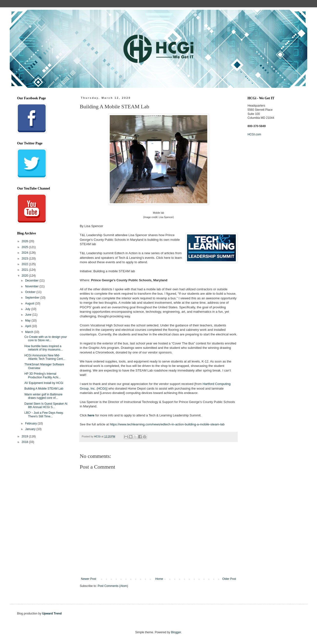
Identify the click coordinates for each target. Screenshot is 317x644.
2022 (25, 264)
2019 (25, 436)
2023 (25, 259)
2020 (25, 276)
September (33, 298)
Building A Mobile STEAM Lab (44, 389)
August (30, 303)
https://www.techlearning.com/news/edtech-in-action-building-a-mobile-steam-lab (167, 424)
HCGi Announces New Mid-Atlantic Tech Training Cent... (45, 357)
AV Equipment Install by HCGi (44, 383)
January (31, 429)
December (32, 281)
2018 (25, 442)
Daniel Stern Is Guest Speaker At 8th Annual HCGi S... (46, 405)
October (31, 292)
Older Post (229, 579)
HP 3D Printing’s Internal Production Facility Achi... (43, 375)
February (31, 423)
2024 (25, 253)
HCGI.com (254, 134)
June (29, 315)
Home (159, 579)
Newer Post (89, 579)
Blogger (176, 632)
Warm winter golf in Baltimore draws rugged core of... (43, 396)
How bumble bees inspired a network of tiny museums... (44, 348)
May (28, 321)
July (28, 309)
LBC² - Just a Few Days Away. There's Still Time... (44, 414)
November (32, 286)
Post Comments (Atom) (113, 586)
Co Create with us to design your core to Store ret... (46, 339)
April (28, 326)
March (30, 332)
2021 (25, 270)
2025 (25, 247)
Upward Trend (52, 614)
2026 (25, 241)
